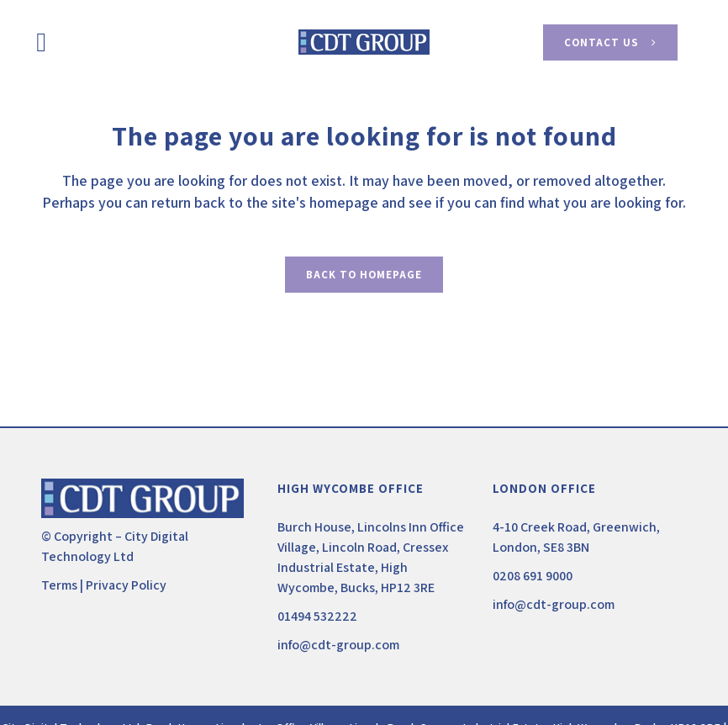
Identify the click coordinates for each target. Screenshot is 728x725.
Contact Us (610, 42)
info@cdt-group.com (338, 645)
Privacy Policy (126, 585)
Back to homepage (364, 275)
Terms (59, 585)
